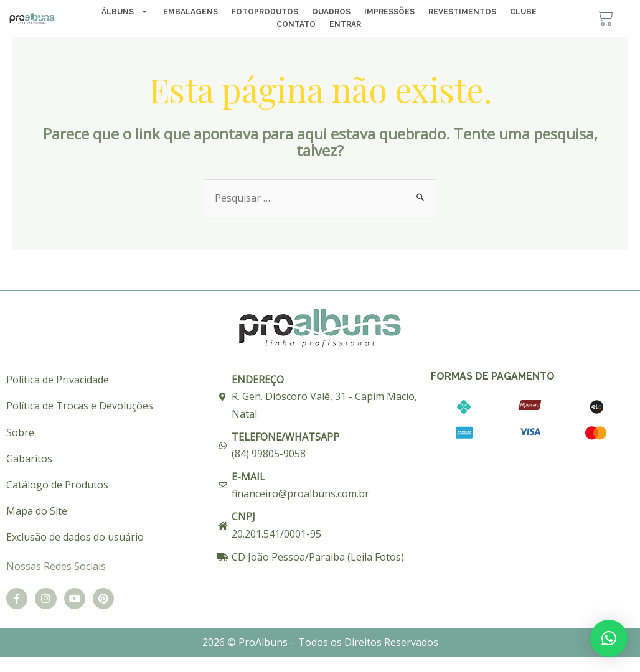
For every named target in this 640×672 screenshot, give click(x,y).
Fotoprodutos (265, 12)
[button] (609, 638)
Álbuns (125, 12)
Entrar (345, 25)
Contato (296, 25)
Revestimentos (462, 12)
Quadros (331, 12)
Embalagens (191, 12)
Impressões (389, 12)
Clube (523, 12)
